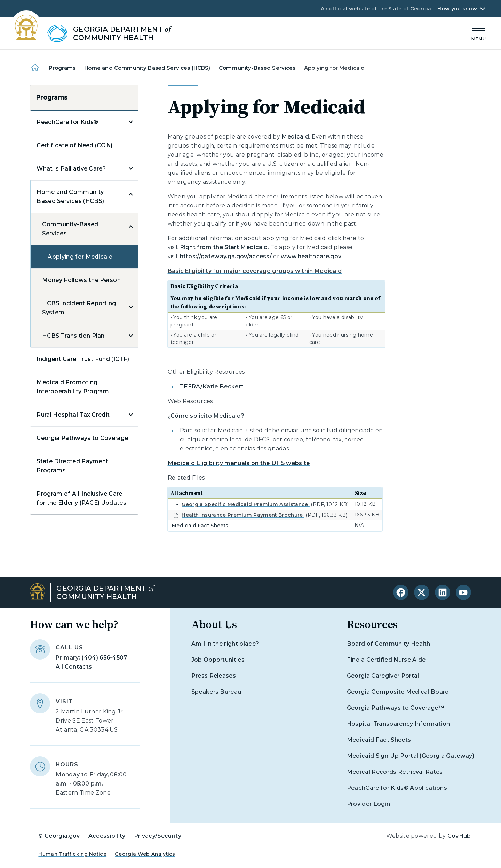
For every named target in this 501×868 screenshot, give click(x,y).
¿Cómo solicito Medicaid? (206, 416)
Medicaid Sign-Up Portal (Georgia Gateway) (411, 756)
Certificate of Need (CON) (74, 145)
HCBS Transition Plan (73, 336)
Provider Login (368, 804)
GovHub (459, 836)
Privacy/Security (158, 836)
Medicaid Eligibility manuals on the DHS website (239, 463)
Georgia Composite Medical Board (398, 692)
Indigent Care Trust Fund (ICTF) (83, 359)
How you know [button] (457, 9)
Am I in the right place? (225, 644)
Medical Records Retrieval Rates (395, 772)
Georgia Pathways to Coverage (82, 438)
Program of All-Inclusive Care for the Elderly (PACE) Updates (81, 498)
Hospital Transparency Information (399, 724)
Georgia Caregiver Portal (383, 676)
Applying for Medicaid (80, 257)
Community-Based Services (257, 68)
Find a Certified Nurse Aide (386, 660)
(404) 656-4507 (104, 658)
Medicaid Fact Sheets (200, 526)
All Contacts (74, 667)
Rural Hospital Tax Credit (73, 415)
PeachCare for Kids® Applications (397, 788)
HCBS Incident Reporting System (79, 308)
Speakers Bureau (216, 692)
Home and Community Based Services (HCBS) (147, 68)
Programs (62, 68)
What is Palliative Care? (71, 169)
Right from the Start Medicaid (224, 247)
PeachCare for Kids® (67, 122)
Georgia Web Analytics (145, 854)
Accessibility (107, 836)
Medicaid (295, 137)
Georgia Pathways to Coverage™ (396, 708)
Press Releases (214, 676)
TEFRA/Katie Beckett (212, 386)
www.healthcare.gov (311, 256)
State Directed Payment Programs (72, 466)
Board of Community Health (389, 644)
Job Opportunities (218, 660)
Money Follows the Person (81, 280)
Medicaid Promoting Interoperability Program (73, 387)
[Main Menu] (479, 33)
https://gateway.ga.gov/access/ (226, 256)
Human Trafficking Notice (72, 854)
